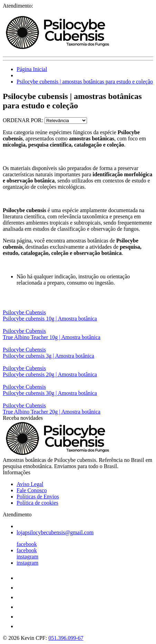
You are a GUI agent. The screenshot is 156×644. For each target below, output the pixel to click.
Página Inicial (32, 69)
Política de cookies (37, 503)
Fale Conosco (32, 490)
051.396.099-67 (66, 638)
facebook (27, 544)
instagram (27, 557)
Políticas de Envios (38, 497)
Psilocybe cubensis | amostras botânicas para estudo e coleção (85, 82)
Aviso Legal (30, 484)
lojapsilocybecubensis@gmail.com (55, 532)
